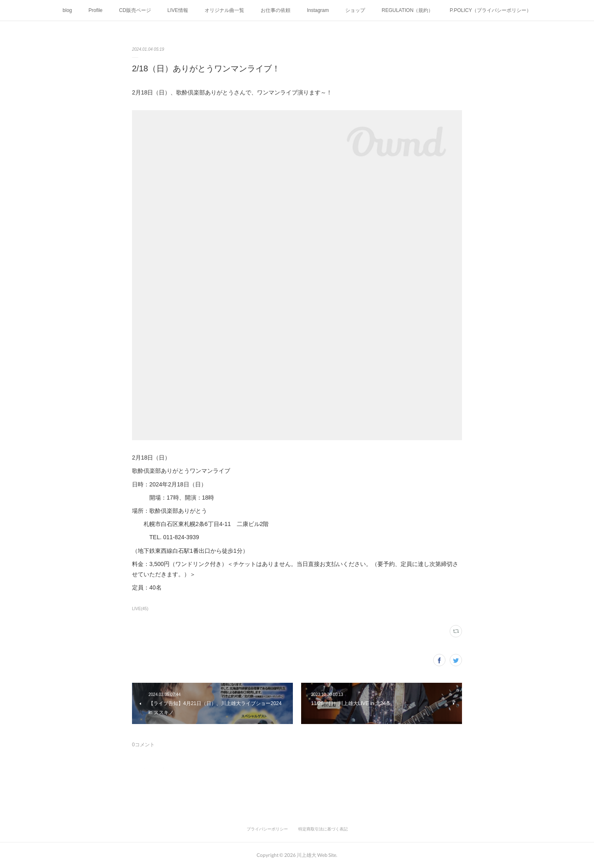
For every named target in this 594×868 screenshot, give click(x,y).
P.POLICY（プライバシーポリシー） (490, 10)
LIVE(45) (140, 609)
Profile (96, 10)
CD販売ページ (135, 10)
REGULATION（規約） (407, 10)
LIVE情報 (178, 10)
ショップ (355, 10)
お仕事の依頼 (276, 10)
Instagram (318, 10)
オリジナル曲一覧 (224, 10)
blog (67, 10)
